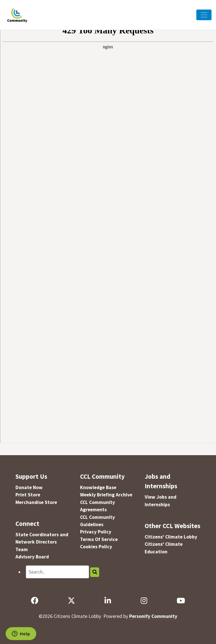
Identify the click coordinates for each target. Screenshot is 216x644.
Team (22, 549)
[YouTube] (181, 601)
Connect (27, 523)
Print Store (28, 495)
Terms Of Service (99, 539)
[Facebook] (34, 601)
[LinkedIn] (108, 601)
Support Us (31, 476)
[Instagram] (144, 601)
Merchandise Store (36, 502)
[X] (71, 601)
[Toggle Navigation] (204, 15)
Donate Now (29, 487)
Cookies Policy (96, 547)
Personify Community (153, 616)
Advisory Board (32, 557)
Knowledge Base (98, 487)
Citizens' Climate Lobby (171, 537)
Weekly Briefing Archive (106, 495)
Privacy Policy (96, 532)
